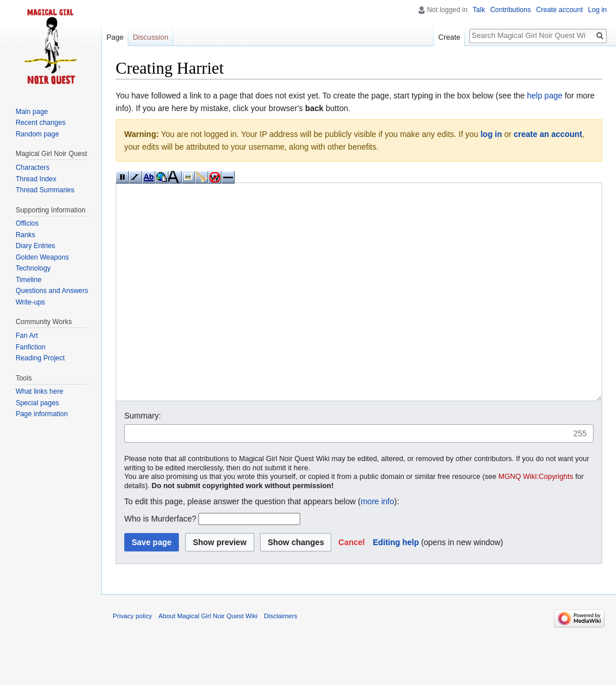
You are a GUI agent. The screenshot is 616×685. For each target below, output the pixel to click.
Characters (32, 168)
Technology (33, 268)
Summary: (143, 459)
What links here (39, 391)
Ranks (25, 235)
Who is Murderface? (160, 562)
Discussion (151, 37)
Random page (37, 134)
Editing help (396, 585)
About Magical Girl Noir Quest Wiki (208, 659)
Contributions (510, 10)
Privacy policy (132, 659)
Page (115, 37)
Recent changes (41, 123)
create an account (548, 134)
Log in (597, 10)
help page (545, 96)
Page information (42, 414)
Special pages (37, 403)
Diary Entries (35, 246)
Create (449, 37)
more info (377, 545)
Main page (32, 112)
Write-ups (30, 302)
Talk (479, 10)
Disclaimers (281, 659)
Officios (27, 223)
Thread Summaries (45, 190)
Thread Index (36, 179)
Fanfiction (30, 347)
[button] (351, 585)
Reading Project (40, 358)
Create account (559, 10)
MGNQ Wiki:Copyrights (536, 520)
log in (491, 134)
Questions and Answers (52, 291)
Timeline (28, 280)
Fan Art (27, 336)
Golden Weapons (42, 257)
